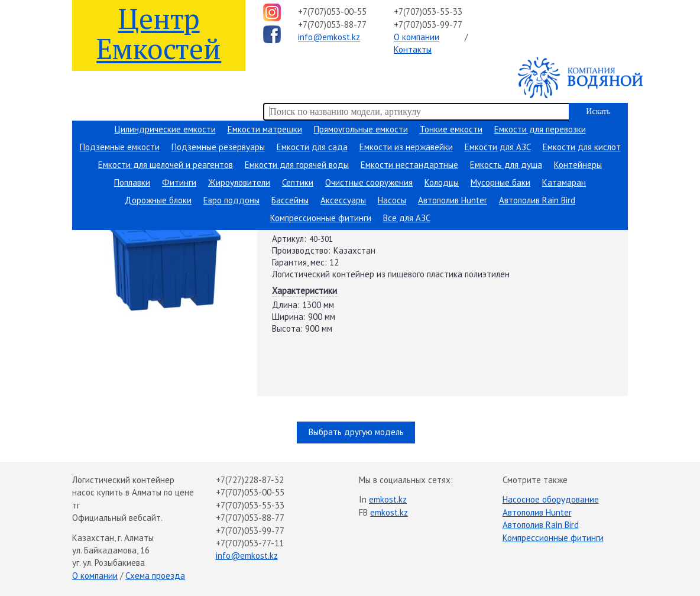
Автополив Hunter (453, 200)
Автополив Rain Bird (537, 200)
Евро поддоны (231, 200)
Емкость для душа (506, 165)
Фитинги (179, 182)
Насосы (392, 200)
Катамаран (564, 182)
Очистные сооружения (369, 182)
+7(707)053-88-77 (332, 25)
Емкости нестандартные (409, 165)
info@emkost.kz (329, 37)
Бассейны (290, 200)
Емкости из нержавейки (406, 147)
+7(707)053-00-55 (332, 12)
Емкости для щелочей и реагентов (166, 165)
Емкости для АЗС (498, 147)
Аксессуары (343, 200)
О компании (417, 37)
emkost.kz (388, 499)
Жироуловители (239, 182)
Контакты (413, 49)
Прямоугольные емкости (361, 129)
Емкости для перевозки (540, 129)
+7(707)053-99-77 (428, 25)
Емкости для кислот (582, 147)
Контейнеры (578, 165)
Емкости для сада (312, 147)
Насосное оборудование (551, 499)
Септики (298, 182)
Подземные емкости (120, 147)
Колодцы (442, 182)
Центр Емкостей (159, 33)
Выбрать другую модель (356, 432)
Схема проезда (155, 576)
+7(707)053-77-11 (250, 543)
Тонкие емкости (451, 129)
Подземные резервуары (218, 147)
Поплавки (132, 182)
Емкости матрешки (265, 129)
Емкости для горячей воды (297, 165)
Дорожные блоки (158, 200)
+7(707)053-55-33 (428, 12)
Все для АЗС (407, 218)
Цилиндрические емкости (165, 129)
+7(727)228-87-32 (250, 480)
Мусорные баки (500, 182)
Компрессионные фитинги (321, 218)
